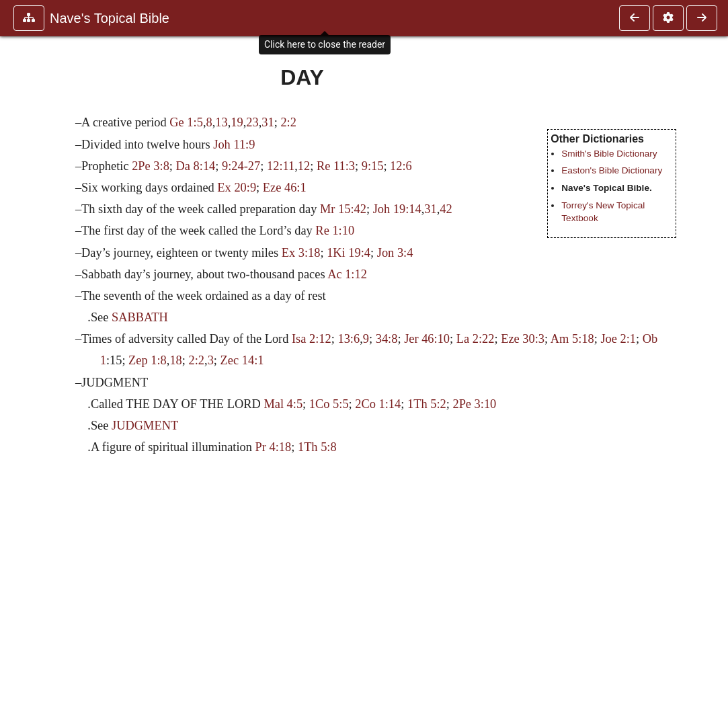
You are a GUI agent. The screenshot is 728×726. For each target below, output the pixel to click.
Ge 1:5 (186, 122)
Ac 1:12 (347, 274)
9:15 (373, 166)
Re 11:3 (336, 166)
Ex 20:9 (237, 188)
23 (252, 122)
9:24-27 (241, 166)
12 (304, 166)
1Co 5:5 (329, 404)
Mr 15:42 (343, 209)
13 (221, 122)
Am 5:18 (572, 339)
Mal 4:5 (283, 404)
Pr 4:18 (274, 447)
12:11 (281, 166)
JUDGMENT (145, 426)
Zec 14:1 (242, 360)
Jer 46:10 (427, 339)
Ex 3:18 (301, 253)
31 (268, 122)
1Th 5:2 (427, 404)
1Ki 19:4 (349, 253)
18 (175, 360)
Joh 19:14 (397, 209)
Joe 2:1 (618, 339)
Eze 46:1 (285, 188)
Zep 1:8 (148, 360)
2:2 (288, 122)
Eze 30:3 (523, 339)
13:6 (349, 339)
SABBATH (140, 317)
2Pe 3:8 (151, 166)
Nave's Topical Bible (110, 18)
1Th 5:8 (317, 447)
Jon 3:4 (395, 253)
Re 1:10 (335, 231)
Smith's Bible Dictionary (609, 154)
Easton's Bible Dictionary (612, 170)
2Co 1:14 (378, 404)
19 (237, 122)
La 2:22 (476, 339)
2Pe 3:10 (474, 404)
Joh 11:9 (234, 145)
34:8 (387, 339)
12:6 (401, 166)
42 (446, 209)
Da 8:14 (196, 166)
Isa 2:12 (312, 339)
